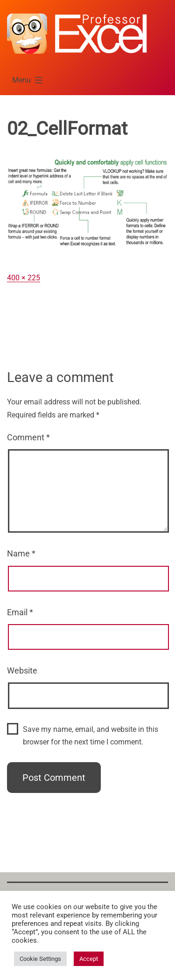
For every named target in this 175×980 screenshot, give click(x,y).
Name (21, 553)
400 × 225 (24, 278)
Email (20, 612)
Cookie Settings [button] (40, 959)
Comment (28, 437)
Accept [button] (89, 959)
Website (22, 671)
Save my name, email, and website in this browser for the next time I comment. (91, 736)
